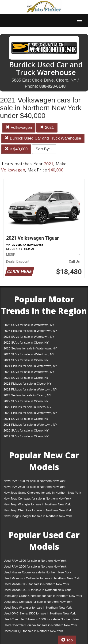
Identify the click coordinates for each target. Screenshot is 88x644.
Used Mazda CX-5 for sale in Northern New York (36, 584)
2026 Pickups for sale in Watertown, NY (30, 331)
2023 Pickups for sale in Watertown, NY (30, 389)
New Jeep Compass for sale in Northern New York (37, 498)
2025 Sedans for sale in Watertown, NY (30, 348)
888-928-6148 (52, 86)
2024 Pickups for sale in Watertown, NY (30, 366)
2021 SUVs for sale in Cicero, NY (26, 419)
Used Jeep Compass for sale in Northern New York (38, 602)
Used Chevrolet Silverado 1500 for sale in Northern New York (42, 620)
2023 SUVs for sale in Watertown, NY (29, 372)
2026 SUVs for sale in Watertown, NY (29, 325)
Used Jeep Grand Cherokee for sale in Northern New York (43, 596)
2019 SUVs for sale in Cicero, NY (26, 436)
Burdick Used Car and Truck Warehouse (43, 138)
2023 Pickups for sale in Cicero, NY (27, 384)
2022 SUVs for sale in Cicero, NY (26, 401)
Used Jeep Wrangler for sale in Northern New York (38, 608)
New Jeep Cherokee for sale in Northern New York (38, 510)
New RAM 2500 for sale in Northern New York (34, 487)
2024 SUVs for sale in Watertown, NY (29, 354)
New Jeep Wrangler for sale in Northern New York (37, 504)
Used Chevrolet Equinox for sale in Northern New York (40, 625)
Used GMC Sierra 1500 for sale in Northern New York (40, 613)
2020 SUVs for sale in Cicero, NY (26, 430)
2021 (47, 127)
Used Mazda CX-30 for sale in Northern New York (37, 590)
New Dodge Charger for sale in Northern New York (38, 516)
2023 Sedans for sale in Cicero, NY (27, 395)
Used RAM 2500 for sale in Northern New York (35, 566)
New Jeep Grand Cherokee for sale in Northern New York (42, 493)
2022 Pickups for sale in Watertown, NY (30, 413)
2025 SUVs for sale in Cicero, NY (26, 343)
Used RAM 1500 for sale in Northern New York (35, 561)
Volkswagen (19, 127)
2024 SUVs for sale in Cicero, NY (26, 360)
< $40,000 (16, 149)
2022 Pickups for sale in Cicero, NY (27, 407)
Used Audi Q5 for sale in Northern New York (33, 631)
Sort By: (44, 149)
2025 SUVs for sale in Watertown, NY (29, 337)
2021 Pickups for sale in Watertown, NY (30, 425)
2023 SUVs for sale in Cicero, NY (26, 378)
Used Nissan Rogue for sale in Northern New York (37, 572)
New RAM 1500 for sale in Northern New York (34, 481)
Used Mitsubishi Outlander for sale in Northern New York (42, 578)
